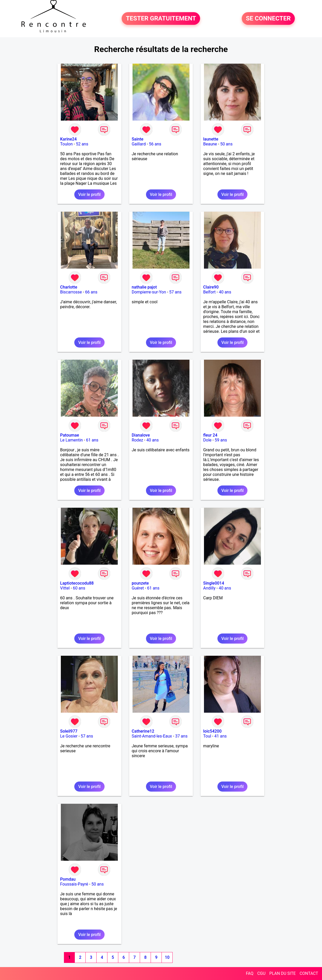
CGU (261, 973)
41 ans (221, 736)
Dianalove (141, 435)
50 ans (226, 144)
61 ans (92, 440)
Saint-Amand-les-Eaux (152, 736)
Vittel (65, 588)
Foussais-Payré (74, 884)
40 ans (225, 292)
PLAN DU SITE (283, 973)
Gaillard (139, 144)
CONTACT (309, 973)
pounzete (140, 583)
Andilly (209, 588)
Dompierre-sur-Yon (149, 292)
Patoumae (69, 435)
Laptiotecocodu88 (77, 583)
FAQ (250, 973)
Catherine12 (143, 731)
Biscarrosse (71, 292)
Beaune (210, 144)
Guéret (138, 588)
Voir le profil (89, 194)
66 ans (91, 292)
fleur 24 (210, 435)
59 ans (221, 440)
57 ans (175, 292)
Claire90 (211, 287)
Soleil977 (69, 731)
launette (211, 139)
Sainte (138, 139)
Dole (207, 440)
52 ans (82, 144)
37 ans (181, 736)
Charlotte (69, 287)
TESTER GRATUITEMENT (161, 19)
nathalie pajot (144, 287)
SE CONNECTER (268, 19)
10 (167, 957)
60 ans (79, 588)
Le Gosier (69, 736)
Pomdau (68, 879)
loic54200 (212, 731)
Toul (207, 736)
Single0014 (214, 583)
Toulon (66, 144)
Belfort (209, 292)
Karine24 (68, 139)
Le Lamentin (71, 440)
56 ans (155, 144)
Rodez (137, 440)
